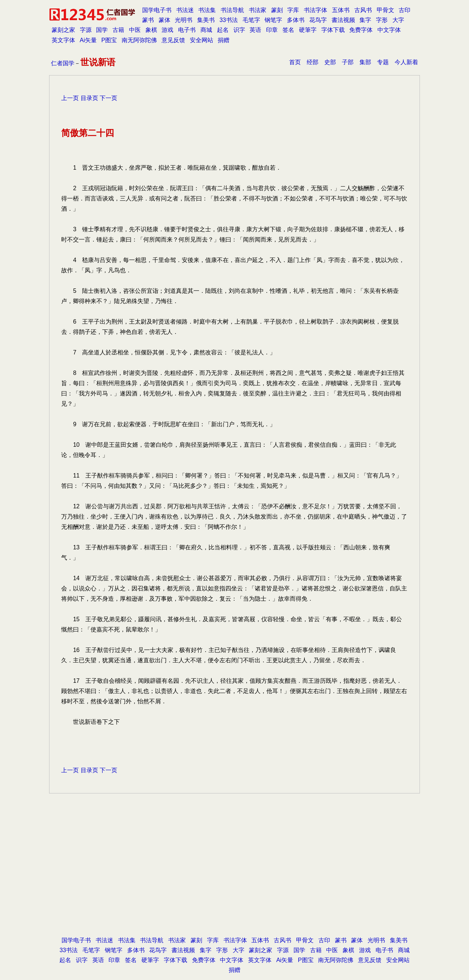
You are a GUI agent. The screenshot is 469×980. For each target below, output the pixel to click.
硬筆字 (308, 30)
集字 (365, 20)
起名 (223, 30)
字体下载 (333, 30)
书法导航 (232, 10)
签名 (288, 30)
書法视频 (343, 20)
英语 (255, 30)
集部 (365, 62)
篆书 (148, 20)
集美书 (206, 20)
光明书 (184, 20)
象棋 (151, 30)
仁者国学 (63, 63)
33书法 (229, 20)
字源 (86, 30)
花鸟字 (318, 20)
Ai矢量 (88, 40)
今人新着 (406, 62)
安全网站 (202, 40)
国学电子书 (157, 10)
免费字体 (361, 30)
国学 (102, 30)
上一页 (70, 98)
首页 (295, 62)
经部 (313, 62)
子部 (348, 62)
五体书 (341, 10)
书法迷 (185, 10)
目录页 (89, 98)
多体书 (296, 20)
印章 (272, 30)
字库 (293, 10)
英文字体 (63, 40)
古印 (405, 10)
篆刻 (277, 10)
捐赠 (224, 40)
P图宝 (109, 40)
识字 (239, 30)
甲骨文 (385, 10)
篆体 (165, 20)
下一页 (108, 98)
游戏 (167, 30)
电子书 (187, 30)
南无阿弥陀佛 (139, 40)
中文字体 (389, 30)
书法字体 (315, 10)
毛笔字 (251, 20)
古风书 (363, 10)
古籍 (118, 30)
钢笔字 (273, 20)
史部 (330, 62)
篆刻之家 (63, 30)
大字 (398, 20)
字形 (382, 20)
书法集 (207, 10)
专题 (383, 62)
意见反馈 (173, 40)
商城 (206, 30)
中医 (135, 30)
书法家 (258, 10)
